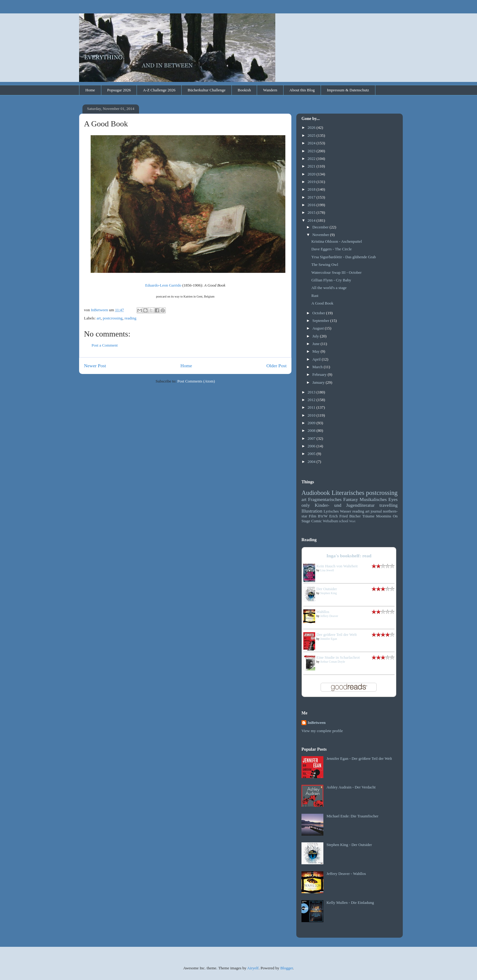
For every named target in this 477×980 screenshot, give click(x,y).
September (321, 321)
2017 (312, 197)
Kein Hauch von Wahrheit (337, 566)
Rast (315, 296)
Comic (317, 521)
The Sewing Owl (325, 264)
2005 (312, 454)
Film (313, 516)
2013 (312, 392)
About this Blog (302, 90)
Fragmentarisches (325, 499)
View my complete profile (322, 731)
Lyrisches (331, 511)
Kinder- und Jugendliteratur (345, 505)
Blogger (286, 968)
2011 (312, 407)
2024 (312, 143)
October (319, 313)
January (319, 382)
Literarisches (348, 493)
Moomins (384, 516)
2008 (312, 430)
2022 (312, 159)
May (317, 351)
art (99, 318)
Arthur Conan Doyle (333, 662)
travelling (388, 505)
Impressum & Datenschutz (348, 90)
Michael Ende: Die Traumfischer (352, 816)
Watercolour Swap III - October (336, 272)
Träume (368, 516)
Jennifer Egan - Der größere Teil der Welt (359, 758)
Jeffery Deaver (329, 616)
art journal (374, 511)
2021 (312, 166)
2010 (312, 415)
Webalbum (330, 521)
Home (90, 90)
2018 (312, 189)
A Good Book (322, 303)
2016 (312, 205)
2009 (312, 423)
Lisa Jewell (327, 570)
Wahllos (323, 612)
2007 (312, 438)
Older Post (277, 366)
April (317, 359)
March (318, 367)
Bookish (244, 90)
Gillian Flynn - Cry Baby (331, 280)
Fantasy (351, 499)
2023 (312, 151)
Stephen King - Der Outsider (349, 845)
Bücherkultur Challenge (207, 90)
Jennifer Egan (329, 639)
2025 (312, 135)
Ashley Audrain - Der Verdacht (351, 787)
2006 (312, 446)
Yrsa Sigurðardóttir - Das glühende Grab (343, 257)
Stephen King (329, 593)
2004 (312, 462)
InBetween (317, 723)
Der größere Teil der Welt (337, 635)
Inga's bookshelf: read (349, 556)
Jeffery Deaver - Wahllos (346, 874)
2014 (312, 220)
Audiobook (316, 493)
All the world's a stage (329, 288)
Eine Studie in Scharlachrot (338, 657)
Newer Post (95, 366)
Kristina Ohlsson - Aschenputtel (336, 241)
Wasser (345, 511)
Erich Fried (338, 516)
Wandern (270, 90)
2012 (312, 400)
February (320, 374)
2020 (312, 174)
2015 (312, 212)
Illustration (312, 511)
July (316, 336)
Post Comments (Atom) (196, 381)
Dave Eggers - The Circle (331, 249)
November (321, 235)
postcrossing (113, 318)
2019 (312, 182)
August (319, 328)
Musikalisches (373, 499)
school (344, 521)
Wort (352, 521)
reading (130, 318)
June (317, 344)
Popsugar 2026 (119, 90)
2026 (312, 127)
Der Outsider (327, 589)
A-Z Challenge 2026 (159, 90)
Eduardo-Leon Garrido (163, 285)
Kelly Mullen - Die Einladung (350, 902)
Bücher (355, 516)
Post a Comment (105, 345)
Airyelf (253, 968)
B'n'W (323, 516)
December (321, 227)
